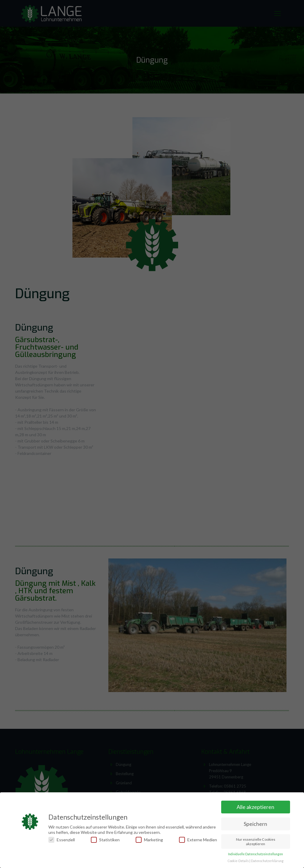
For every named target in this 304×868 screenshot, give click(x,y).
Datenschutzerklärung (267, 861)
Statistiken (105, 840)
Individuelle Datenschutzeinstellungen (255, 854)
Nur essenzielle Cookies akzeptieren (256, 842)
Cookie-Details (238, 861)
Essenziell (62, 840)
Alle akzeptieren (255, 807)
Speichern (255, 824)
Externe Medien (198, 840)
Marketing (149, 840)
